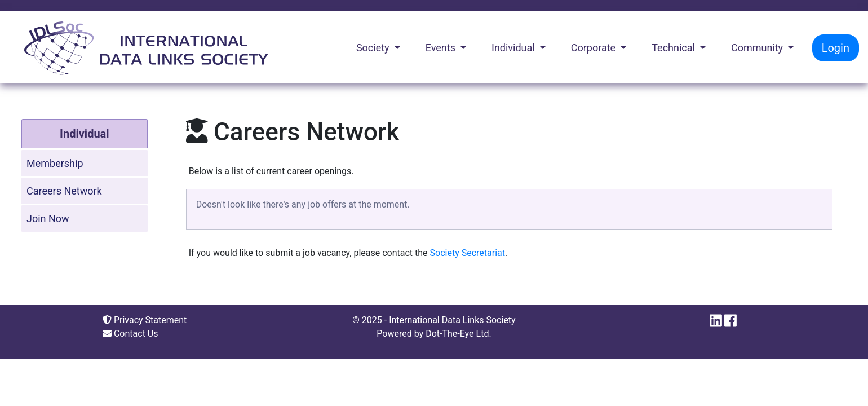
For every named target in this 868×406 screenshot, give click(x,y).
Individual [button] (514, 48)
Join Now (48, 219)
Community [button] (758, 48)
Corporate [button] (595, 48)
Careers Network (64, 191)
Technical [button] (674, 48)
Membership (55, 163)
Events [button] (442, 48)
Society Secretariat (468, 253)
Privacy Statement (145, 320)
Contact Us (130, 334)
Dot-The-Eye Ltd (457, 334)
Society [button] (374, 48)
